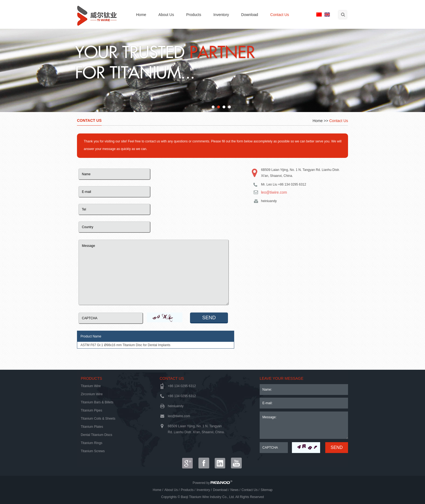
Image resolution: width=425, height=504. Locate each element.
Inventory (221, 15)
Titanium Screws (93, 451)
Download (250, 15)
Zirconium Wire (92, 394)
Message (154, 272)
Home (141, 15)
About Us (166, 15)
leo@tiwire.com (274, 192)
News (234, 490)
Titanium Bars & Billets (97, 402)
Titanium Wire (91, 386)
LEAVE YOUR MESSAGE (281, 378)
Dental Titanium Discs (96, 435)
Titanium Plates (92, 427)
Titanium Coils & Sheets (98, 419)
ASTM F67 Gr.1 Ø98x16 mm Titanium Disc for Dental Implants (125, 345)
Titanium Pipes (91, 410)
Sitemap (266, 490)
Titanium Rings (92, 443)
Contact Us (280, 15)
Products (194, 15)
